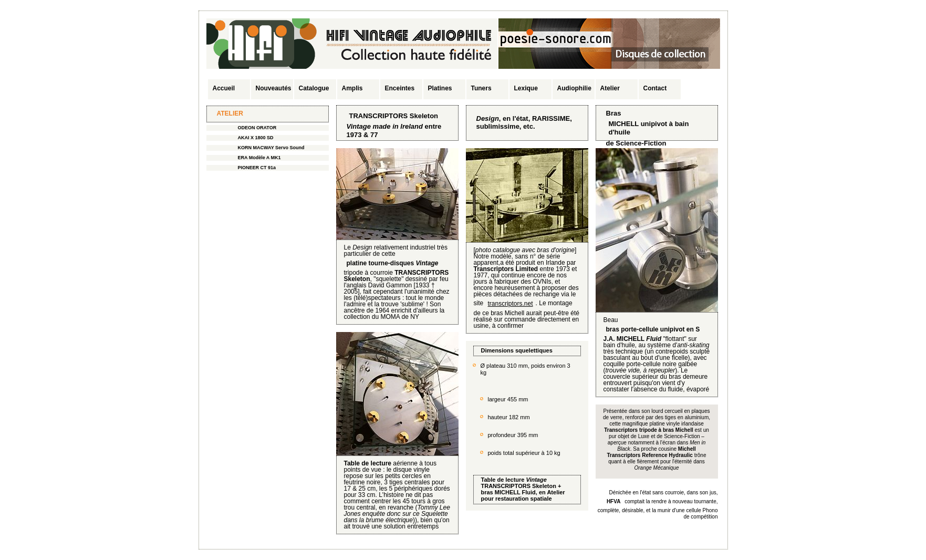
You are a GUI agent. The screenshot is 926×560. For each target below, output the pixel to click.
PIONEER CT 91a (257, 168)
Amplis (352, 88)
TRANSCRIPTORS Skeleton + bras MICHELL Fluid (521, 489)
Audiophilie (574, 88)
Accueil (224, 88)
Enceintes (400, 88)
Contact (655, 88)
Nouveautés (274, 88)
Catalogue (314, 88)
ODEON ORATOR (257, 128)
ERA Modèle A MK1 (259, 158)
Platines (440, 88)
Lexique (526, 88)
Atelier (610, 88)
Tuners (481, 88)
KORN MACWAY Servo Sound (271, 148)
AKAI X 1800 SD (256, 138)
